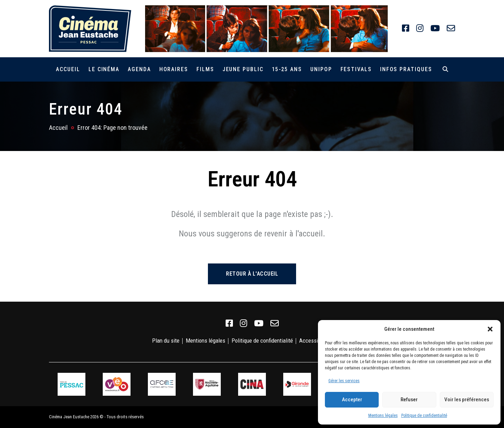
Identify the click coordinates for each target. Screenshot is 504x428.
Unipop (321, 69)
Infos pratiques (406, 69)
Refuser (409, 400)
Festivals (356, 69)
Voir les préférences (467, 400)
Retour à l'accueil (252, 274)
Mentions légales (383, 416)
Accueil (68, 69)
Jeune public (243, 69)
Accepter (352, 400)
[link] (406, 28)
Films (205, 69)
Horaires (174, 69)
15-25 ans (287, 69)
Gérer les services (344, 381)
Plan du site (166, 341)
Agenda (139, 69)
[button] (490, 329)
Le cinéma (104, 69)
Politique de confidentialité (424, 416)
